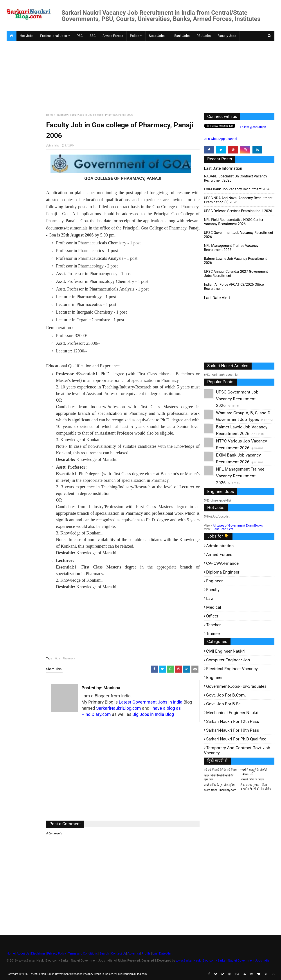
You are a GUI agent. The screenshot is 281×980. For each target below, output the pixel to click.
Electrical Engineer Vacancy (232, 669)
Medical (214, 607)
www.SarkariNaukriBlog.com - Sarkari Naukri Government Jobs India (223, 960)
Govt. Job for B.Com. (226, 695)
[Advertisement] (138, 76)
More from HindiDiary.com (220, 790)
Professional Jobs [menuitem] (54, 36)
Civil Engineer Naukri (225, 651)
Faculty (213, 590)
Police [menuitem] (135, 36)
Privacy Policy (57, 953)
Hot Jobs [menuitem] (27, 36)
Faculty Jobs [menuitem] (227, 36)
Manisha (54, 146)
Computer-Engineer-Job (228, 660)
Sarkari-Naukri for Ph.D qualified (236, 739)
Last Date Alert (223, 529)
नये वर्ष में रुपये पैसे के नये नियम (220, 770)
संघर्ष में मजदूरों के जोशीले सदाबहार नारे (254, 772)
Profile (146, 953)
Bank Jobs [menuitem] (182, 36)
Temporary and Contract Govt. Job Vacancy (237, 750)
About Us (23, 953)
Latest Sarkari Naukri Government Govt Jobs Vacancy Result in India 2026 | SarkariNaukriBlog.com (88, 974)
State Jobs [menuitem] (157, 36)
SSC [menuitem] (93, 36)
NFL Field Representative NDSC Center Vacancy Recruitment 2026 (234, 222)
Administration (220, 546)
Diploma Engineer (223, 572)
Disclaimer (38, 953)
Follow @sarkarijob (253, 127)
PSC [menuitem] (80, 36)
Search (104, 953)
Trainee (213, 634)
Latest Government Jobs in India (151, 702)
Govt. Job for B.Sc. (224, 704)
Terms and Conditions (83, 953)
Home (50, 115)
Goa (58, 659)
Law (210, 598)
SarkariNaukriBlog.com (119, 708)
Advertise (134, 953)
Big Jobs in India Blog (153, 714)
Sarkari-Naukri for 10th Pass (233, 730)
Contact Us (119, 953)
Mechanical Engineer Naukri (232, 713)
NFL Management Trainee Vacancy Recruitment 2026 (231, 248)
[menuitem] (11, 36)
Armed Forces (219, 555)
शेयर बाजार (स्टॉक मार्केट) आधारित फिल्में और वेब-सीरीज (256, 787)
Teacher (213, 625)
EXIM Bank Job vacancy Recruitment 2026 (237, 189)
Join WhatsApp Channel (220, 139)
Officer (212, 616)
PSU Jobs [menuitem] (204, 36)
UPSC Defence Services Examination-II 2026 (238, 211)
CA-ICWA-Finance (222, 563)
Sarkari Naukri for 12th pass (233, 721)
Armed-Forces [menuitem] (113, 36)
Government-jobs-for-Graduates (236, 686)
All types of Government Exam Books (238, 525)
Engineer (214, 581)
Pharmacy (62, 115)
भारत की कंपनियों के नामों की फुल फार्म (219, 777)
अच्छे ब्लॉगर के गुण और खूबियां (220, 785)
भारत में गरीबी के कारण (252, 779)
